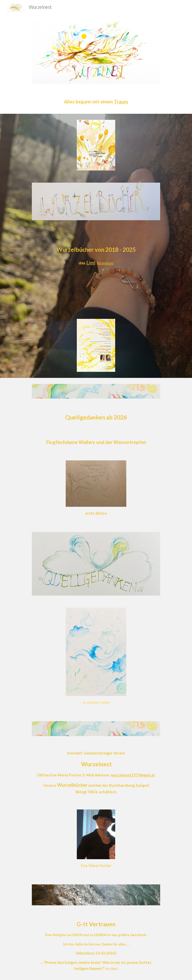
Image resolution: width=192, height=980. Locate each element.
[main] (96, 102)
